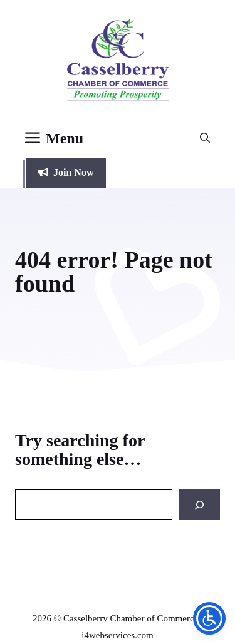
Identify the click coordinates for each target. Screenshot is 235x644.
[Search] (199, 505)
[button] (205, 138)
